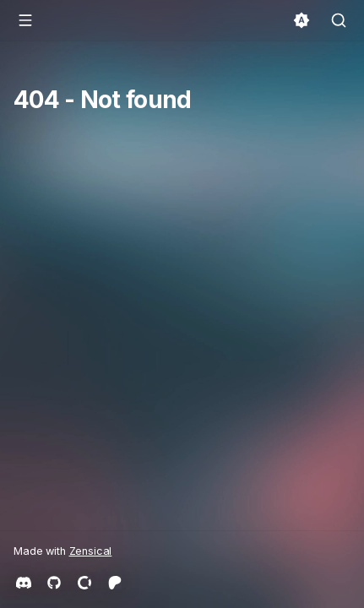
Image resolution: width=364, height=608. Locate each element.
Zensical (91, 551)
